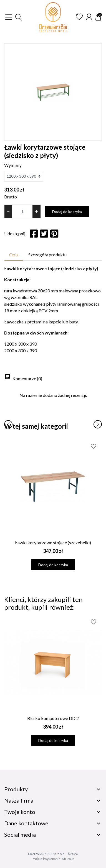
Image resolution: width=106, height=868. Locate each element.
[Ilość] (22, 211)
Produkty (16, 789)
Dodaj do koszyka (67, 212)
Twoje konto (20, 812)
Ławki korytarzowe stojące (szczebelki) (53, 542)
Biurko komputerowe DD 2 (53, 718)
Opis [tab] (14, 255)
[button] (19, 17)
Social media (20, 834)
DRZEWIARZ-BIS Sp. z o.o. (47, 854)
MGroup (68, 859)
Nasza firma (19, 800)
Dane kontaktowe (26, 823)
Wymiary (13, 165)
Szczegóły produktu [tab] (47, 255)
